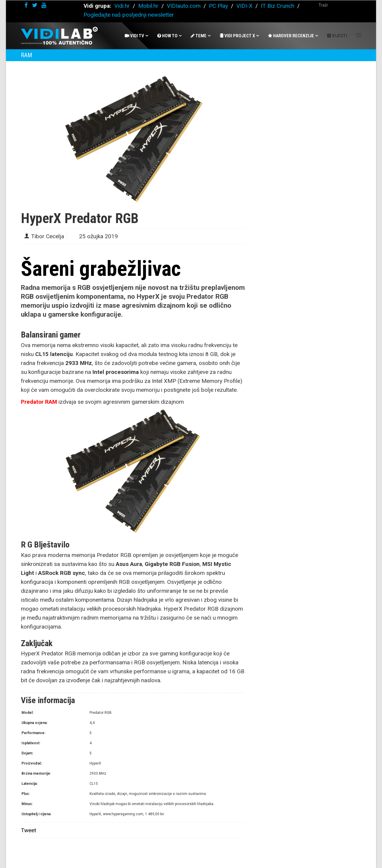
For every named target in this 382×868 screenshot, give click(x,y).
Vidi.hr (123, 6)
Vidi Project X (237, 36)
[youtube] (44, 5)
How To (167, 36)
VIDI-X (245, 6)
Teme (199, 36)
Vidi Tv (134, 36)
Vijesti (337, 36)
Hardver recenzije (291, 36)
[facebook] (26, 5)
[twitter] (35, 5)
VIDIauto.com (184, 6)
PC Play (218, 6)
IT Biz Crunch (278, 6)
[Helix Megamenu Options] (359, 35)
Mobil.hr (148, 6)
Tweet (29, 830)
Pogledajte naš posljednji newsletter (129, 15)
